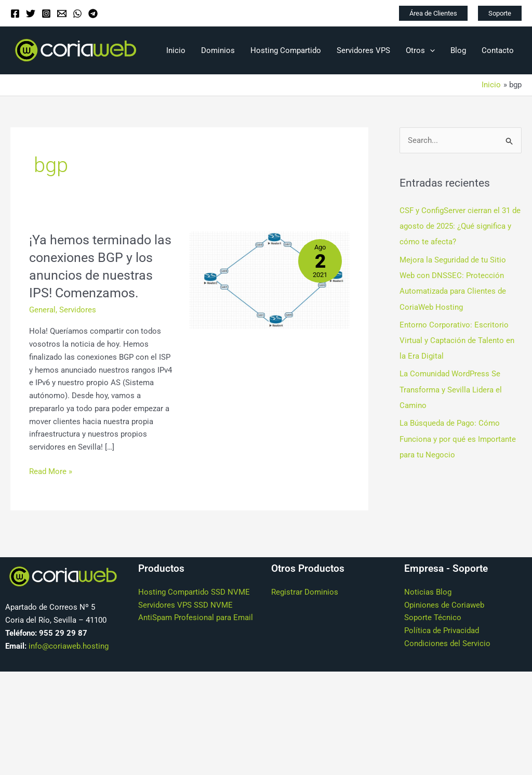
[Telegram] (93, 14)
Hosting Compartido (286, 50)
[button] (433, 13)
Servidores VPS (363, 50)
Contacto (498, 50)
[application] (430, 50)
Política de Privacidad (442, 648)
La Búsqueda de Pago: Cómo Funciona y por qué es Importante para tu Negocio (458, 437)
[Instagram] (46, 14)
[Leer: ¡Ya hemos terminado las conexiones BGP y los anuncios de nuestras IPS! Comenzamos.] (269, 280)
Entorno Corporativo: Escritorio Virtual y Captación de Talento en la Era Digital (457, 339)
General (42, 327)
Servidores (78, 327)
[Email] (62, 14)
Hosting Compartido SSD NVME (194, 610)
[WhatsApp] (77, 14)
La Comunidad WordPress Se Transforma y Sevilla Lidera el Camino (451, 388)
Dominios (218, 50)
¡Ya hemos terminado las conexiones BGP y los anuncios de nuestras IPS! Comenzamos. (93, 275)
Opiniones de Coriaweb (444, 622)
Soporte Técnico (433, 635)
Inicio (176, 50)
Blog (458, 50)
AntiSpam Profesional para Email (196, 635)
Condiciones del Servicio (447, 661)
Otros (420, 50)
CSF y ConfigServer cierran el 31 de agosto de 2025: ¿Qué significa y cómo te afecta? (460, 226)
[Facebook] (15, 14)
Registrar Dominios (305, 610)
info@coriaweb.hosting (69, 663)
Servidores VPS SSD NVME (185, 622)
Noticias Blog (428, 610)
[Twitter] (31, 14)
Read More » (51, 488)
